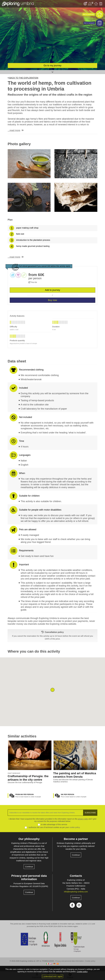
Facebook (72, 905)
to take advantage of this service (54, 824)
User (91, 4)
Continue (29, 867)
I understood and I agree (53, 976)
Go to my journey (52, 66)
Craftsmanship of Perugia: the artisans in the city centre (28, 778)
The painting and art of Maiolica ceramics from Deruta (75, 775)
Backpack (101, 4)
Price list (33, 282)
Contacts (76, 876)
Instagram (79, 905)
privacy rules (83, 819)
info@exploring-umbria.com (76, 892)
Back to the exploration (23, 78)
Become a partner (76, 839)
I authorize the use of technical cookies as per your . (54, 827)
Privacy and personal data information (29, 877)
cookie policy (75, 827)
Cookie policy (90, 961)
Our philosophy (29, 839)
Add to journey (52, 290)
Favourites (96, 4)
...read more (14, 130)
